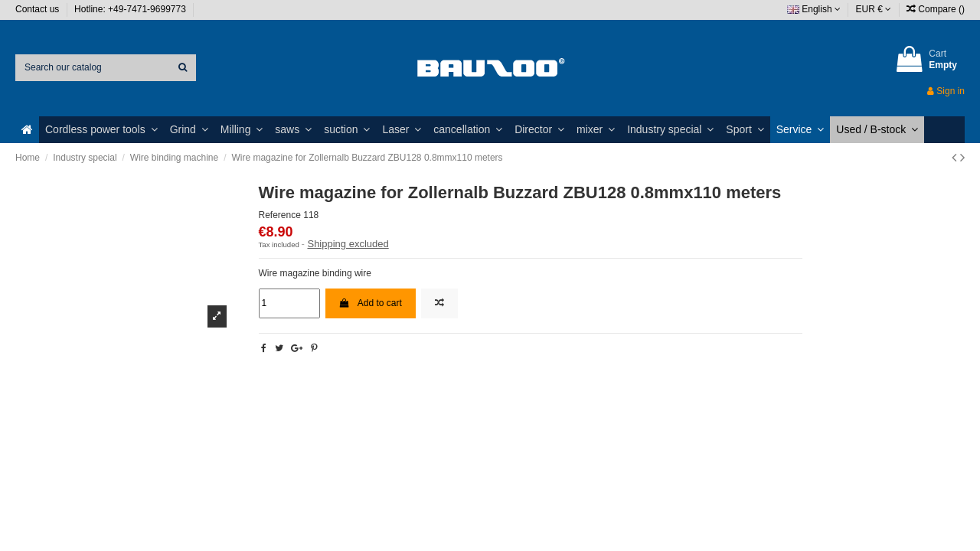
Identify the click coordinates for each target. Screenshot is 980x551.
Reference (280, 215)
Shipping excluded (348, 244)
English (814, 9)
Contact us (39, 9)
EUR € (874, 9)
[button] (101, 130)
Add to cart (371, 303)
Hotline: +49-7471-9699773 (131, 9)
